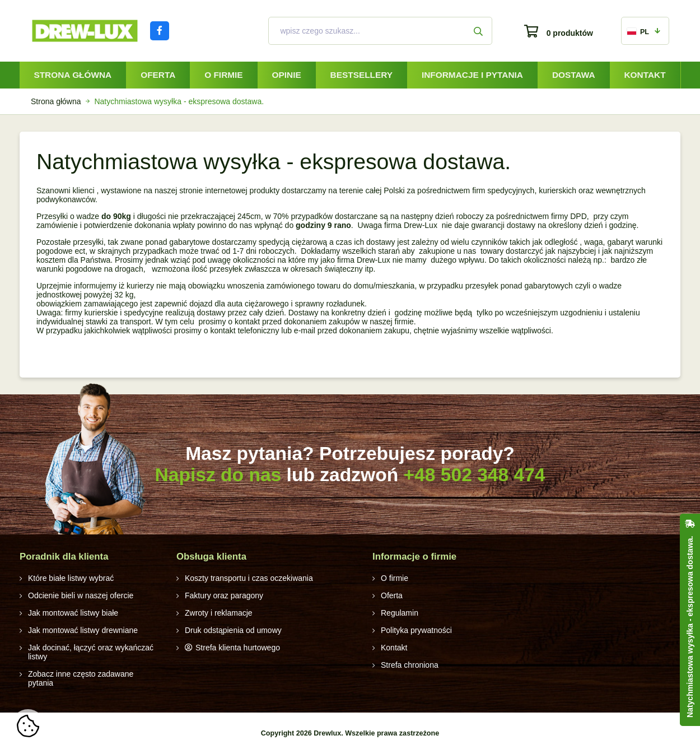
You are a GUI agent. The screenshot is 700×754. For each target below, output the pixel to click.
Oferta (158, 75)
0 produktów (570, 33)
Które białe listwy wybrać (71, 578)
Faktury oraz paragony (224, 595)
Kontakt (645, 75)
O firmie (223, 75)
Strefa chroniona (410, 665)
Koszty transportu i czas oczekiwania (249, 578)
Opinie (287, 75)
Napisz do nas (218, 475)
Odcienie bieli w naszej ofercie (81, 595)
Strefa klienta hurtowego (238, 648)
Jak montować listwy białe (73, 613)
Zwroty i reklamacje (219, 613)
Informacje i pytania (472, 75)
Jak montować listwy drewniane (83, 630)
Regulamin (400, 613)
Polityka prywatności (416, 630)
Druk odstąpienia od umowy (233, 630)
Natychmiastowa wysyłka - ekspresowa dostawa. (690, 627)
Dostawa (574, 75)
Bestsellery (361, 75)
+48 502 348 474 (475, 475)
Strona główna (73, 75)
